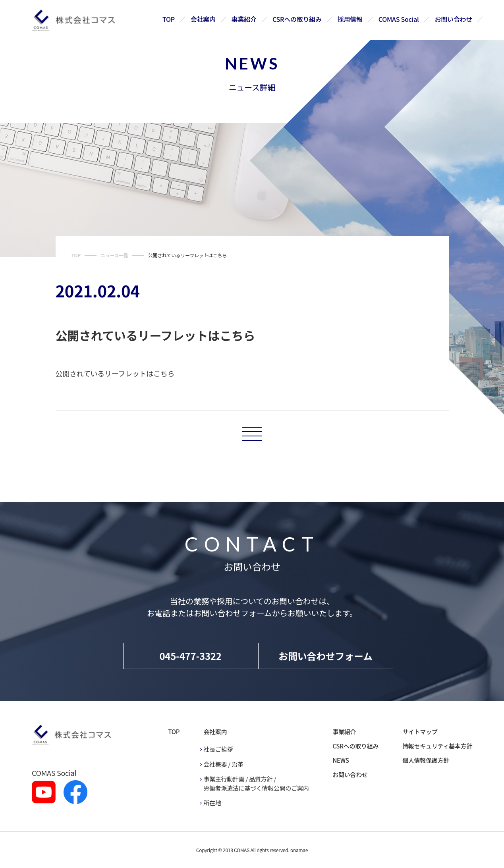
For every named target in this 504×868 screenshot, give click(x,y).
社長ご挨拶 (218, 749)
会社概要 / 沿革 (223, 764)
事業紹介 (244, 19)
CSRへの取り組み (297, 19)
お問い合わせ (454, 19)
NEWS (341, 760)
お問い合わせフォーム (325, 656)
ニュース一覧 (114, 255)
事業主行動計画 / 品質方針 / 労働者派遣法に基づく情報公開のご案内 (256, 783)
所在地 (212, 803)
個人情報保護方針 (426, 760)
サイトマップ (420, 732)
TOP (169, 19)
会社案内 (204, 19)
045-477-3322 (190, 656)
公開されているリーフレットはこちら (115, 373)
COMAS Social (399, 19)
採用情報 (350, 19)
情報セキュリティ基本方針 (437, 746)
